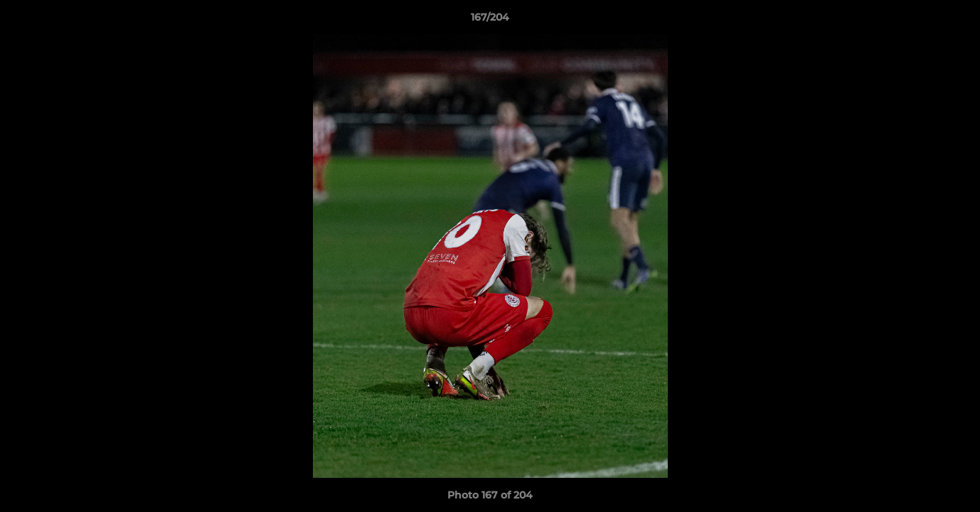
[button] (954, 21)
